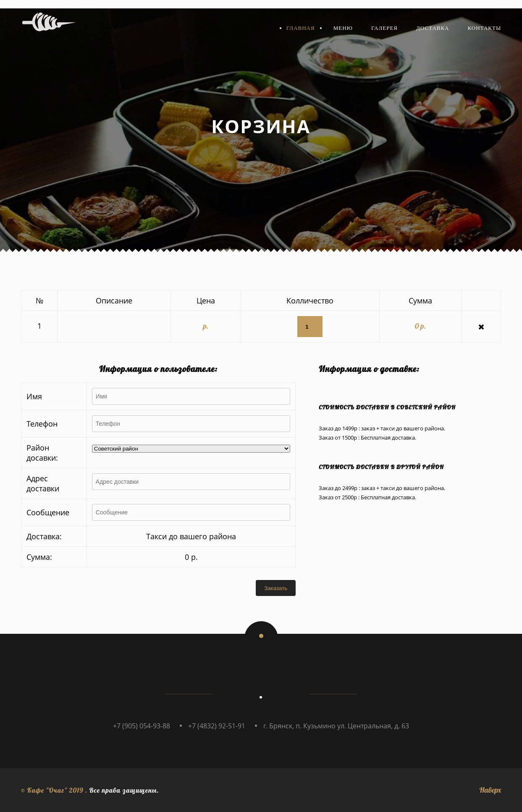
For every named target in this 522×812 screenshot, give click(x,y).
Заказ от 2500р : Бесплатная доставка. (367, 497)
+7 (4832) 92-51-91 (217, 726)
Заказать (276, 588)
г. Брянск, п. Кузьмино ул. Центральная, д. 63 (336, 726)
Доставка (433, 28)
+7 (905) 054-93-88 (142, 726)
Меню (343, 28)
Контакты (485, 28)
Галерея (384, 28)
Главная (301, 28)
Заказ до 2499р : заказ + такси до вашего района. (382, 488)
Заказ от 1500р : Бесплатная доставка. (367, 438)
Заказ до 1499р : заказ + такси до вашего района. (382, 428)
